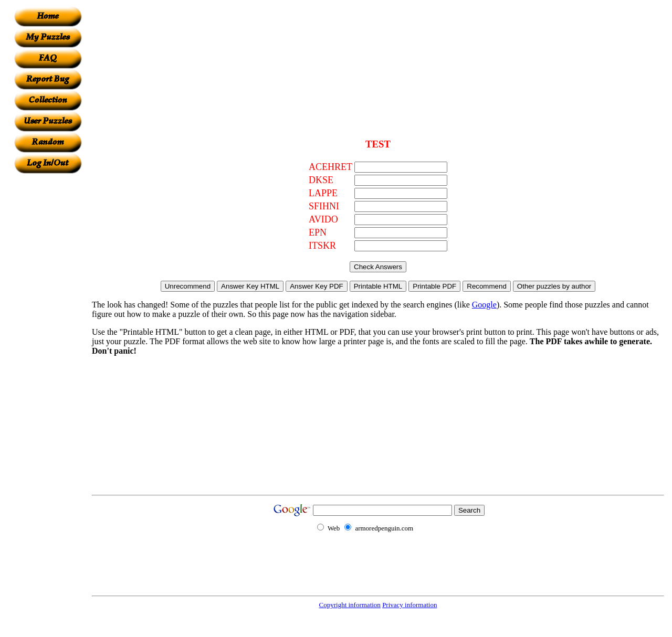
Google (484, 305)
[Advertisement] (48, 331)
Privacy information (409, 605)
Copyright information (350, 605)
